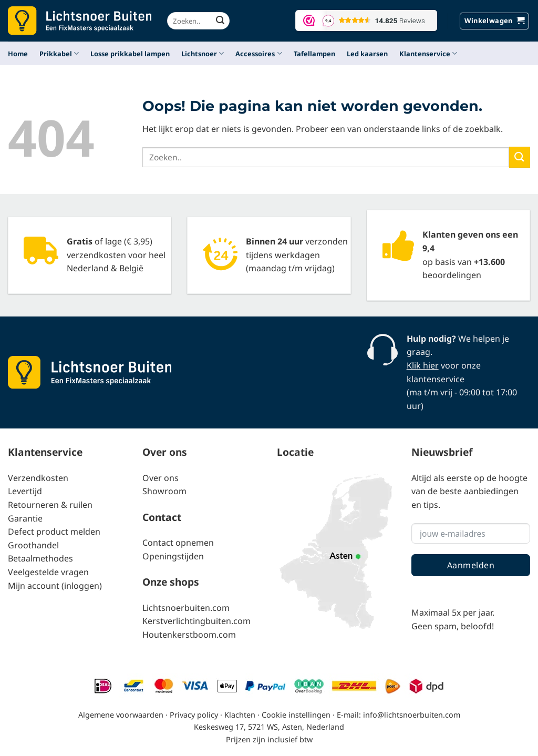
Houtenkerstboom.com (189, 635)
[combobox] (198, 21)
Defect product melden (54, 532)
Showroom (164, 491)
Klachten (240, 715)
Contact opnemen (178, 543)
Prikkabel (59, 53)
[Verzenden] (220, 21)
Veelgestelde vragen (48, 572)
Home (18, 54)
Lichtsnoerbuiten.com (186, 608)
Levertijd (25, 491)
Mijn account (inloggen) (55, 586)
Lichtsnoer (203, 53)
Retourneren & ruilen (50, 505)
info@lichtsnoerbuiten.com (412, 715)
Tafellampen (314, 54)
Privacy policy (194, 715)
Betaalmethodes (40, 558)
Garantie (25, 518)
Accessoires (258, 53)
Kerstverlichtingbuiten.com (196, 621)
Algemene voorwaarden (121, 715)
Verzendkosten (38, 478)
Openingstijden (173, 556)
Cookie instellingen (296, 715)
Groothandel (33, 545)
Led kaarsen (367, 54)
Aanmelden (471, 565)
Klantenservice (428, 53)
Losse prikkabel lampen (130, 54)
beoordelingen (452, 275)
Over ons (161, 478)
